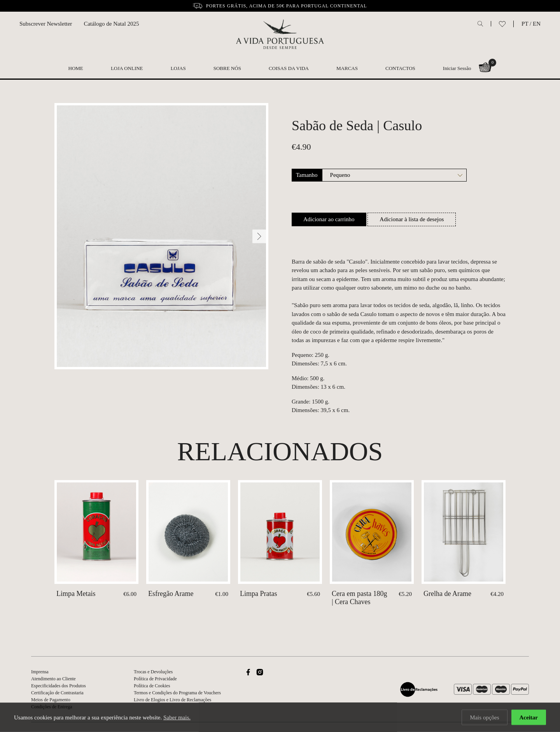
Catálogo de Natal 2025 (111, 24)
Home (76, 68)
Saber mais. (177, 718)
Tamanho (307, 175)
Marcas (347, 68)
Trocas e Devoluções (153, 672)
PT (525, 24)
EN (537, 24)
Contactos (400, 68)
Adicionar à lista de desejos (412, 219)
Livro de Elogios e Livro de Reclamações (172, 700)
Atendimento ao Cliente (53, 679)
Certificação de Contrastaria (57, 693)
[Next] (259, 236)
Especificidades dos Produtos (59, 686)
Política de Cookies (152, 686)
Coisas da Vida (289, 68)
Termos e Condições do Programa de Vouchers (177, 693)
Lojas (178, 68)
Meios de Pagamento (51, 700)
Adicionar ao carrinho (329, 219)
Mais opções (484, 718)
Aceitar (529, 718)
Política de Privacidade (155, 679)
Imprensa (40, 672)
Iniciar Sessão (457, 68)
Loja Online (127, 68)
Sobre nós (227, 68)
